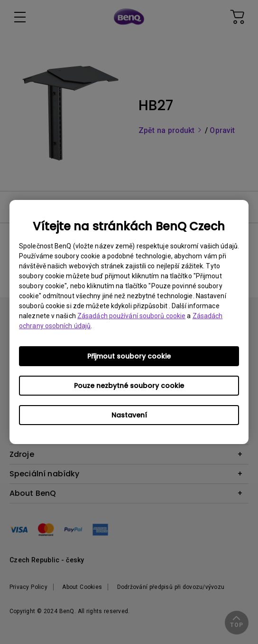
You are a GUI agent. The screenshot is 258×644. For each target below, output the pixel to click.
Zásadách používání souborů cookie (131, 316)
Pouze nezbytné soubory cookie (129, 386)
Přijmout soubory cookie (129, 356)
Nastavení (129, 415)
